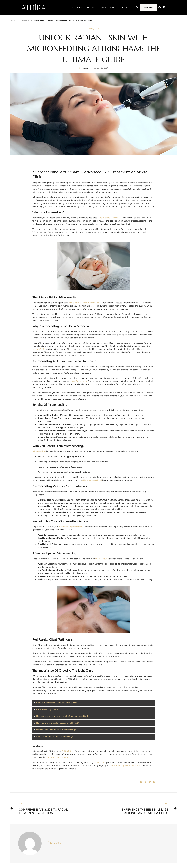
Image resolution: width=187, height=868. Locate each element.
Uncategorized (24, 20)
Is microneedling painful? (48, 709)
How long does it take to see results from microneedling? (62, 716)
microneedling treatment (70, 527)
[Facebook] (141, 782)
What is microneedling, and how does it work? (57, 703)
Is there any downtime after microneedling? (56, 730)
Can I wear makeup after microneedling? (55, 736)
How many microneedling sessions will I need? (58, 723)
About (80, 7)
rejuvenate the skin (109, 218)
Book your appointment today (126, 766)
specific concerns (79, 381)
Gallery (102, 7)
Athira (70, 7)
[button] (91, 7)
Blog (112, 7)
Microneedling (39, 451)
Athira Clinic (39, 349)
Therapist (54, 842)
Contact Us (122, 7)
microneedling (102, 559)
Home (13, 20)
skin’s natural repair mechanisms (84, 303)
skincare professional (92, 480)
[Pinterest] (154, 782)
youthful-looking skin (58, 757)
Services (90, 7)
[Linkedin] (150, 782)
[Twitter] (145, 782)
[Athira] (34, 6)
